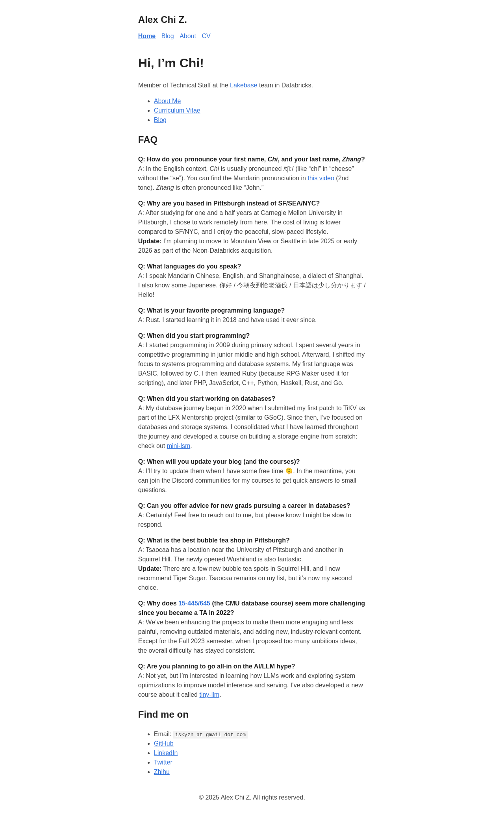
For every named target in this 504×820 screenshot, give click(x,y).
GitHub (164, 743)
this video (321, 178)
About (188, 36)
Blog (168, 36)
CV (206, 36)
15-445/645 (194, 603)
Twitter (163, 762)
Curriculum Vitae (177, 110)
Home (147, 36)
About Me (167, 101)
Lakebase (244, 85)
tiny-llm (209, 695)
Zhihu (162, 772)
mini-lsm (179, 446)
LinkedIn (166, 753)
